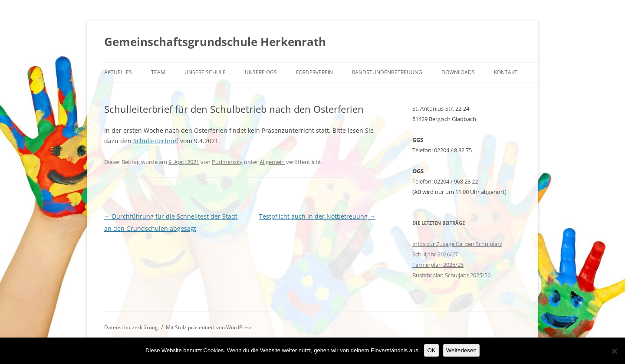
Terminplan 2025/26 (438, 265)
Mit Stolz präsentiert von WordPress (209, 327)
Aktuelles (118, 72)
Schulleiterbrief (156, 141)
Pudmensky (227, 162)
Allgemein (272, 162)
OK (431, 350)
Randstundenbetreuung (387, 72)
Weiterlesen (461, 350)
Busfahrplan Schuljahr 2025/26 (451, 275)
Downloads (458, 72)
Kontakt (506, 72)
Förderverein (314, 72)
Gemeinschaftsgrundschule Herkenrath (215, 42)
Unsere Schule (205, 72)
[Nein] (614, 351)
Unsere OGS (261, 72)
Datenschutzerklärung (131, 327)
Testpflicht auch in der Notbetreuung (317, 216)
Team (158, 72)
